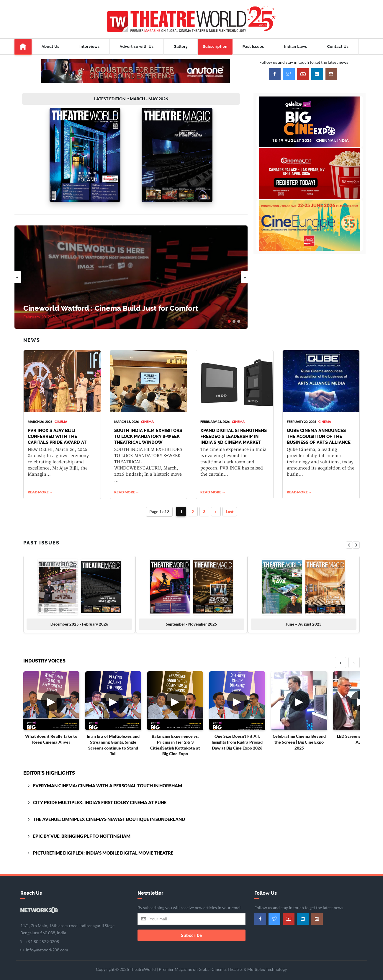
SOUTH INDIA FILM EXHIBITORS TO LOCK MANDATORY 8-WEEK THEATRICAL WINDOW (148, 431)
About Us (50, 46)
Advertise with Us (137, 46)
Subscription (215, 46)
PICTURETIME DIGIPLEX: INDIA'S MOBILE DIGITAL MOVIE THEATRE (103, 848)
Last (230, 506)
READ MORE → (40, 487)
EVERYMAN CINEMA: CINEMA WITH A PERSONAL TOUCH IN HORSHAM (108, 780)
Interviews (89, 46)
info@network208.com (47, 944)
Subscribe (191, 930)
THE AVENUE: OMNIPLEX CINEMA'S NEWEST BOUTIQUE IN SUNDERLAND (109, 814)
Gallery (181, 46)
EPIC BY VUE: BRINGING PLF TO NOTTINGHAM (82, 831)
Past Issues (253, 46)
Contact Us (338, 46)
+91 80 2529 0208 (42, 936)
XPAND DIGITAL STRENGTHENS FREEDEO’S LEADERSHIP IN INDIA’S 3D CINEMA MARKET (234, 431)
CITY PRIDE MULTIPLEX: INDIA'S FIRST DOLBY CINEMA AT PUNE (100, 797)
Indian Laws (296, 46)
